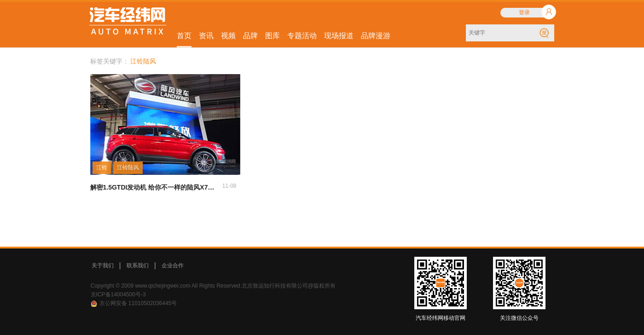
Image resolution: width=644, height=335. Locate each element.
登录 (524, 12)
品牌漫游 (376, 36)
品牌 (250, 36)
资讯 (206, 36)
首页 (184, 36)
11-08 (229, 186)
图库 (273, 36)
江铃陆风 (128, 167)
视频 (228, 36)
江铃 (102, 167)
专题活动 (302, 36)
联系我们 (138, 266)
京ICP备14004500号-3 (118, 295)
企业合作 (173, 266)
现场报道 (339, 36)
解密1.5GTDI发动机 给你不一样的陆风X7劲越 (156, 187)
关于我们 (103, 266)
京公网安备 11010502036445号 (138, 303)
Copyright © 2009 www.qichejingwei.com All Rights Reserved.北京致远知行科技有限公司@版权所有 (213, 286)
